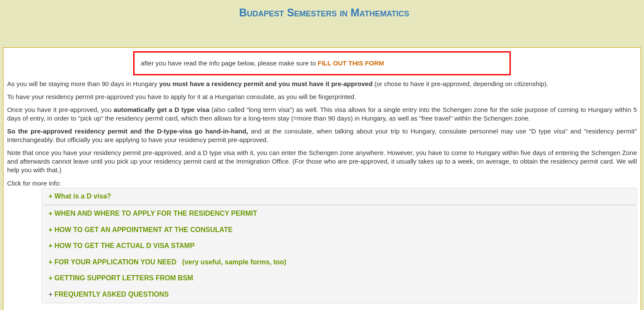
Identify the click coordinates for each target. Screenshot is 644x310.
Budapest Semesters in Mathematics (324, 12)
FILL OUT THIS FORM (351, 63)
